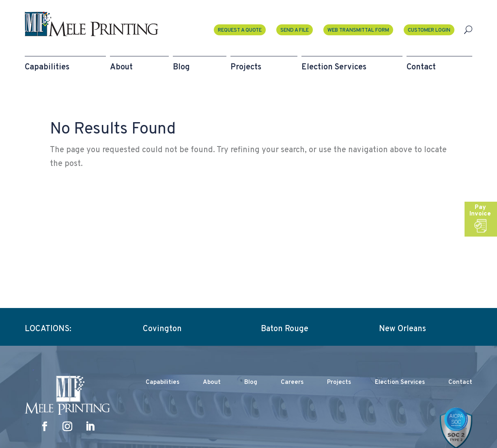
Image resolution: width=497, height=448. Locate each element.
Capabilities (162, 382)
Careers (292, 382)
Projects (339, 382)
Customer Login (429, 30)
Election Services (400, 382)
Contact (460, 382)
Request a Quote (240, 30)
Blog (251, 382)
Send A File (295, 30)
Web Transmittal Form (358, 30)
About (212, 382)
